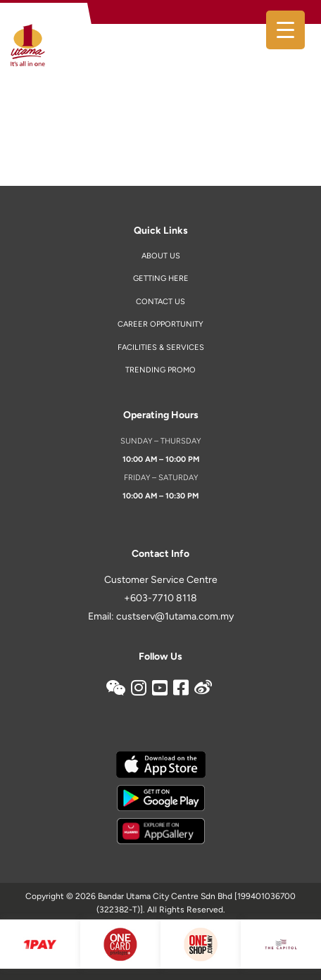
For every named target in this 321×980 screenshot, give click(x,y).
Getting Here (161, 278)
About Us (161, 256)
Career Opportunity (160, 324)
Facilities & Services (161, 347)
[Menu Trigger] (285, 30)
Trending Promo (160, 370)
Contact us (160, 302)
